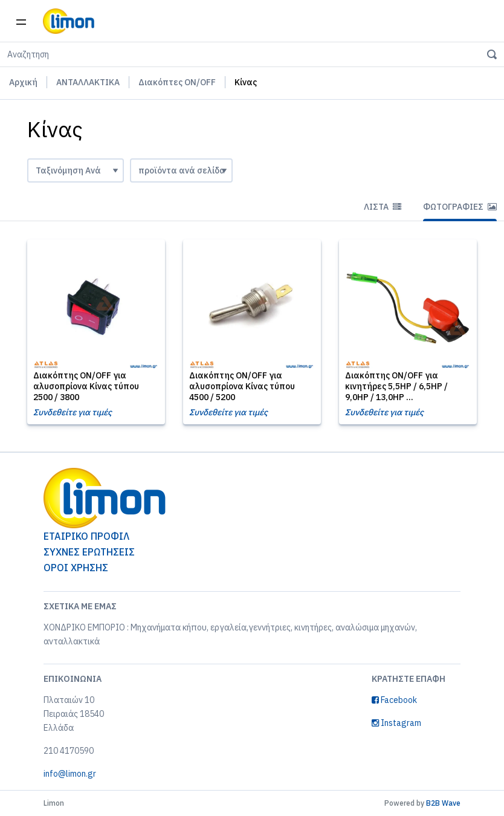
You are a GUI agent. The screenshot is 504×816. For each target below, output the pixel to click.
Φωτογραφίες (460, 207)
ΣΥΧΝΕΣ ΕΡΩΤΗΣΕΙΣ (89, 552)
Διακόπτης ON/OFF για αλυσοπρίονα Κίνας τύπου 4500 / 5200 (242, 386)
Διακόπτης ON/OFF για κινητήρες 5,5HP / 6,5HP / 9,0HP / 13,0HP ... (396, 386)
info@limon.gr (70, 774)
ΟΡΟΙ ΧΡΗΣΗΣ (76, 568)
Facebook (394, 700)
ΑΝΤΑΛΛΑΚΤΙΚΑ (88, 82)
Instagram (396, 723)
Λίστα (383, 207)
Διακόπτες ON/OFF (177, 82)
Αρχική (23, 82)
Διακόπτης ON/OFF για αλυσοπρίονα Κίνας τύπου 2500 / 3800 (86, 386)
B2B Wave (443, 803)
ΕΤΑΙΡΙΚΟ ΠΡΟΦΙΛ (86, 536)
